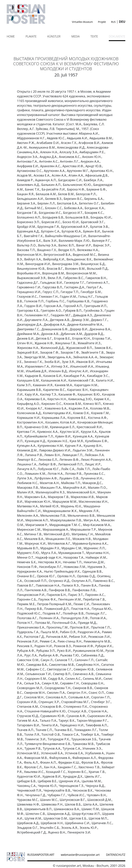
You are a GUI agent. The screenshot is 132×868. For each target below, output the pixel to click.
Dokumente (117, 36)
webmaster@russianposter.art (80, 855)
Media (75, 36)
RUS (113, 22)
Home (11, 36)
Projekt (102, 22)
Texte (94, 36)
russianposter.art (41, 855)
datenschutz (116, 855)
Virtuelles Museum (82, 22)
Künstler (54, 36)
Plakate (31, 36)
